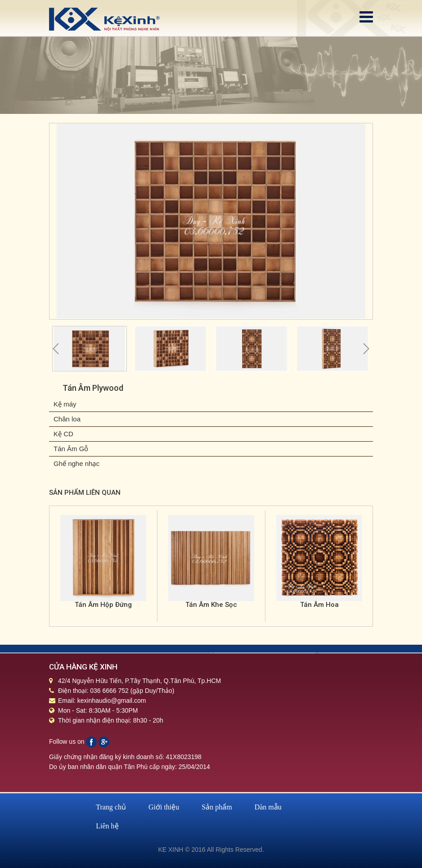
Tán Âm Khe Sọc (211, 605)
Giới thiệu (164, 807)
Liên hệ (107, 826)
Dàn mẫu (268, 807)
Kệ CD (63, 434)
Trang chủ (111, 807)
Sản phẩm (217, 807)
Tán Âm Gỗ (71, 449)
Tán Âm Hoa (319, 605)
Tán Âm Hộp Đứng (103, 605)
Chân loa (67, 419)
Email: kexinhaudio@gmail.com (102, 701)
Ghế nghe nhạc (76, 463)
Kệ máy (65, 404)
